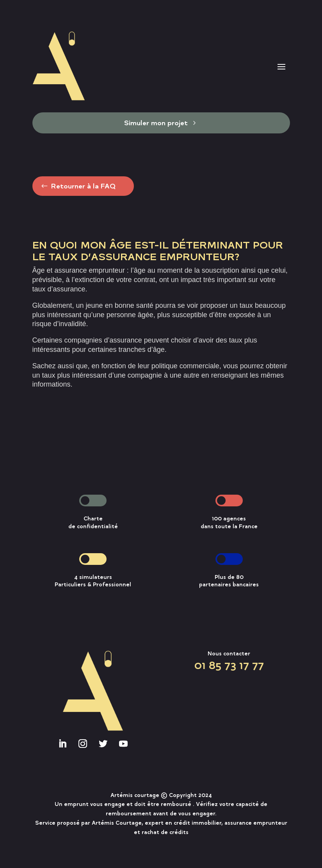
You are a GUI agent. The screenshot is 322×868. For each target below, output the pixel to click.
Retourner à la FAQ (83, 186)
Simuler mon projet (156, 123)
